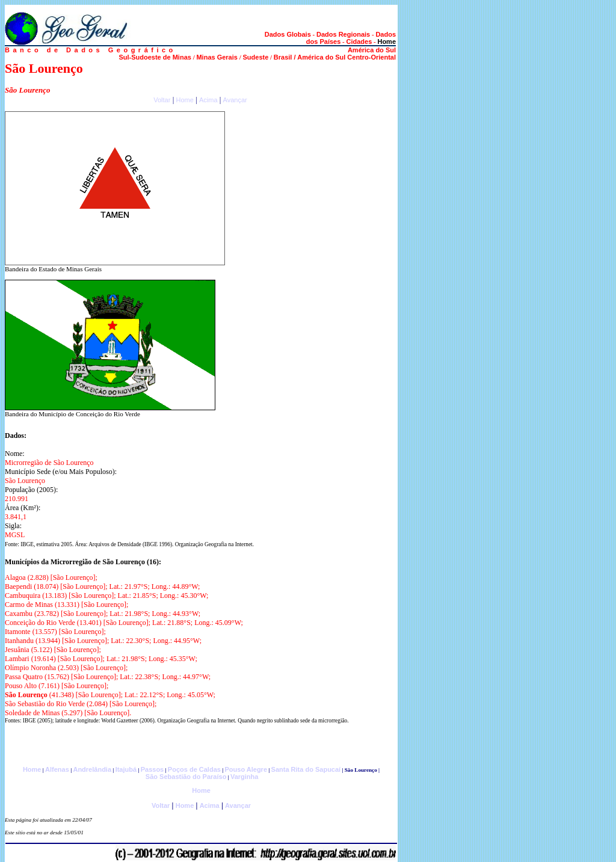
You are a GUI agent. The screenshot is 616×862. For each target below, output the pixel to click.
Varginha (244, 777)
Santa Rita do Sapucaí (306, 769)
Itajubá (126, 769)
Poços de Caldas (194, 769)
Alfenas (57, 769)
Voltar (162, 100)
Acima (208, 100)
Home (184, 100)
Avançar (235, 100)
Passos (152, 769)
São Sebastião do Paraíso (186, 777)
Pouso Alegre (246, 769)
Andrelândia (92, 769)
